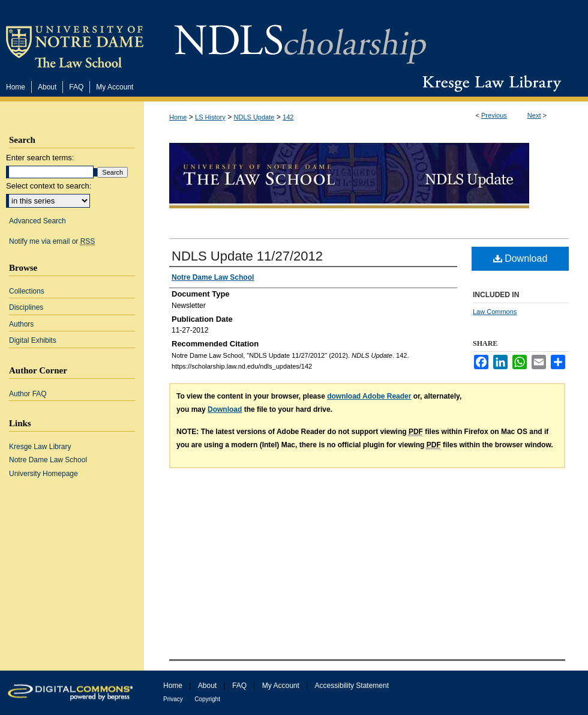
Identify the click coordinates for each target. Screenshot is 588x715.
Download (520, 258)
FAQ (239, 686)
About (207, 686)
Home (178, 117)
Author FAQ (28, 394)
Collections (27, 291)
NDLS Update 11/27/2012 (247, 256)
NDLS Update (254, 117)
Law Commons (495, 312)
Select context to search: (49, 186)
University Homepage (43, 474)
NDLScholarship (300, 38)
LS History (210, 117)
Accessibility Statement (352, 686)
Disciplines (26, 307)
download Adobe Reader (369, 396)
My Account (281, 686)
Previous (494, 115)
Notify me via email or (52, 241)
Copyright (207, 699)
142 (288, 117)
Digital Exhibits (33, 340)
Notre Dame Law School (48, 460)
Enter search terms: (40, 158)
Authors (21, 324)
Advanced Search (37, 221)
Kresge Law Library (489, 83)
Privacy (173, 699)
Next (534, 115)
